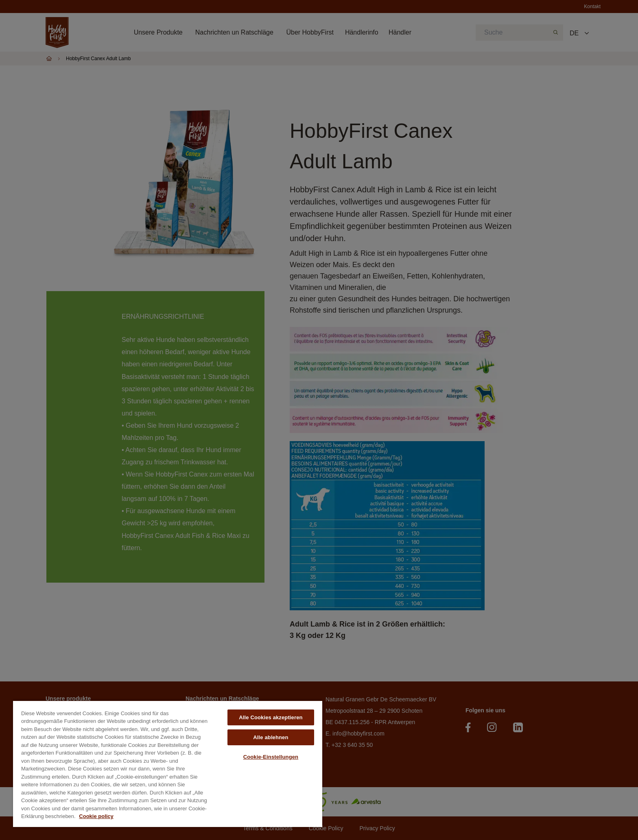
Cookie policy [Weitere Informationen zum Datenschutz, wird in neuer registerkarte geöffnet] (96, 816)
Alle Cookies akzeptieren (271, 717)
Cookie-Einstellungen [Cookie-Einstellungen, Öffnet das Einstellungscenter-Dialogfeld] (271, 757)
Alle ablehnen (271, 737)
